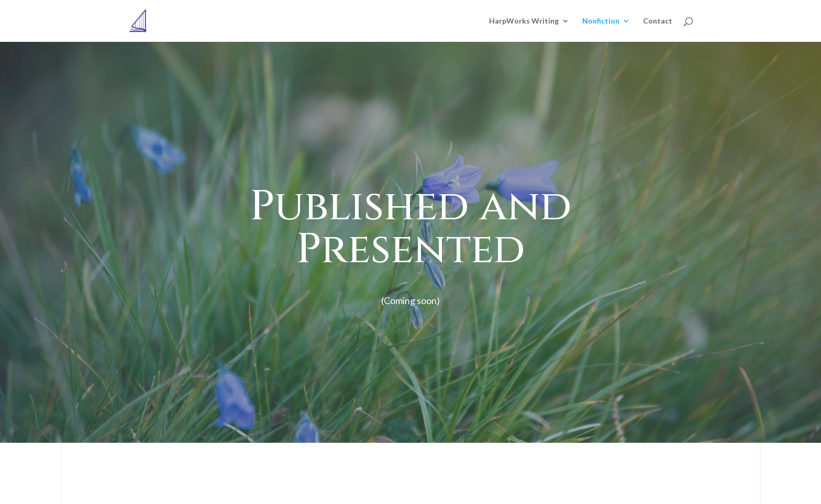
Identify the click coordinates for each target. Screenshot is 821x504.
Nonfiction (601, 21)
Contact (658, 21)
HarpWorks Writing (524, 21)
